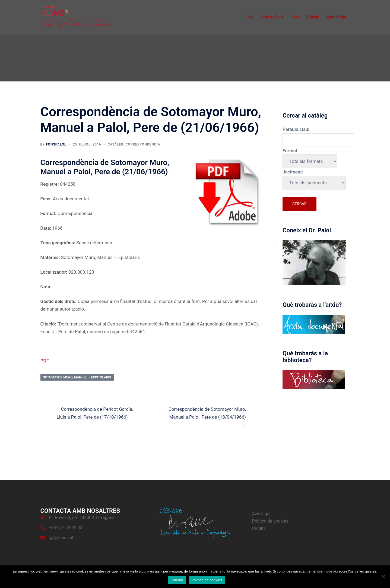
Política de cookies (270, 521)
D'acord (177, 580)
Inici (250, 17)
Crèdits (259, 528)
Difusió (313, 17)
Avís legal (261, 514)
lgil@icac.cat (61, 538)
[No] (383, 576)
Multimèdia (336, 17)
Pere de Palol (273, 17)
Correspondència (143, 144)
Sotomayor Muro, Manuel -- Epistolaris (77, 377)
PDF (45, 361)
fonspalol (56, 144)
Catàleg (116, 144)
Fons (295, 17)
